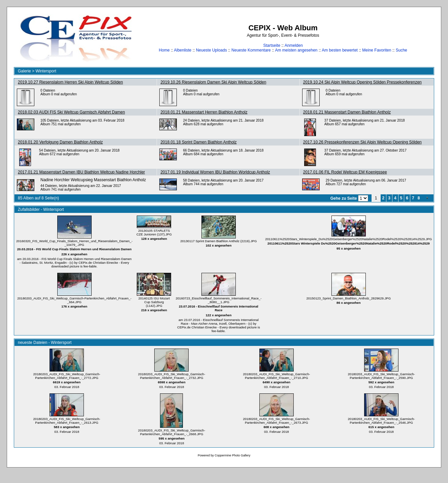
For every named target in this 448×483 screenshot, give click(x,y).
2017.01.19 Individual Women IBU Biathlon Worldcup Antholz (215, 172)
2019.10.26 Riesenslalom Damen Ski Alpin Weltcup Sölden (213, 82)
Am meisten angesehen (296, 50)
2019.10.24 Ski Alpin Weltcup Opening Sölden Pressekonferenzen (362, 82)
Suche (402, 50)
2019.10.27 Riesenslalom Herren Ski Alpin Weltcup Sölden (70, 82)
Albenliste (183, 50)
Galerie (24, 71)
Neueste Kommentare (251, 50)
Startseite (272, 45)
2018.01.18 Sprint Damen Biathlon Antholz (198, 142)
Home (164, 50)
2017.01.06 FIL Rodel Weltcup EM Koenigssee (345, 172)
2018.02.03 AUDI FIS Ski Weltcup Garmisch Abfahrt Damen (71, 112)
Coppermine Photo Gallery (232, 455)
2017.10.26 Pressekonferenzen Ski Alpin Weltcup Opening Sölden (362, 142)
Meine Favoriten (377, 50)
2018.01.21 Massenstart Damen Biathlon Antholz (347, 112)
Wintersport (46, 71)
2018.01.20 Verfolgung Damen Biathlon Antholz (60, 142)
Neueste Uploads (212, 50)
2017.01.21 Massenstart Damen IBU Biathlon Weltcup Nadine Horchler (81, 172)
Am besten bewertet (340, 50)
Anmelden (294, 45)
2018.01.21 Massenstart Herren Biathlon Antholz (204, 112)
